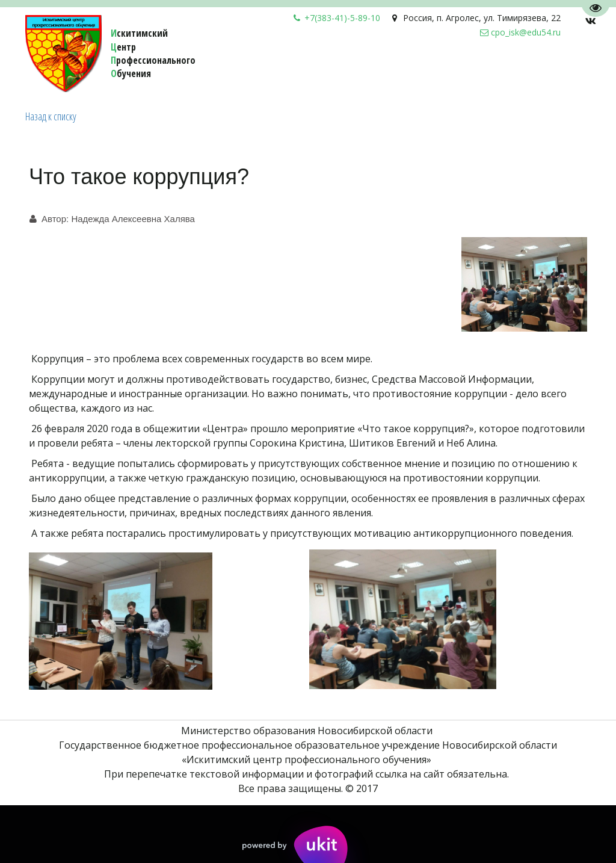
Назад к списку (51, 116)
